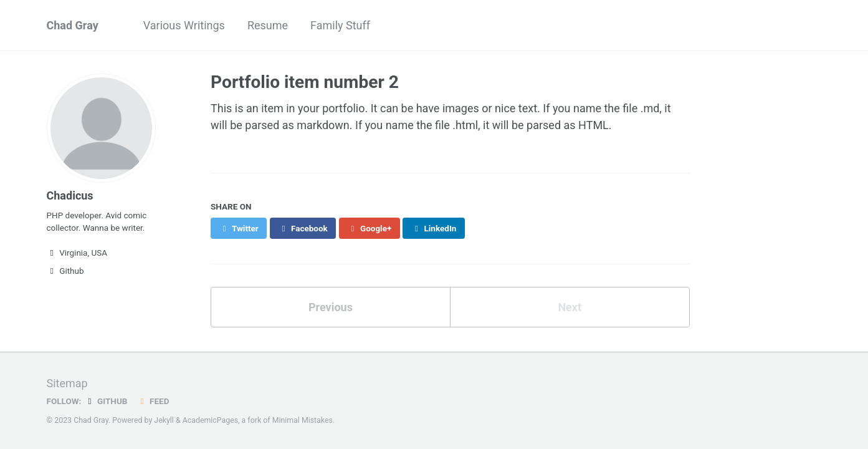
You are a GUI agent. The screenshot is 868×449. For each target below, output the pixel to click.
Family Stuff (340, 25)
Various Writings (184, 25)
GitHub (106, 401)
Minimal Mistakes (303, 420)
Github (65, 271)
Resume (268, 25)
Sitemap (67, 383)
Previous (331, 307)
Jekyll (164, 420)
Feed (153, 401)
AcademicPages (210, 420)
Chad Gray (73, 25)
